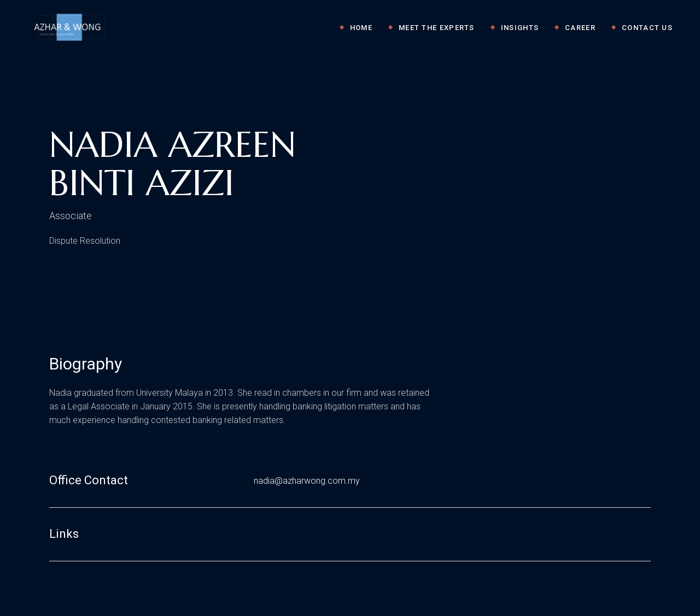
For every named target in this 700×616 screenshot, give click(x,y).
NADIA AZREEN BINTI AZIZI (173, 164)
